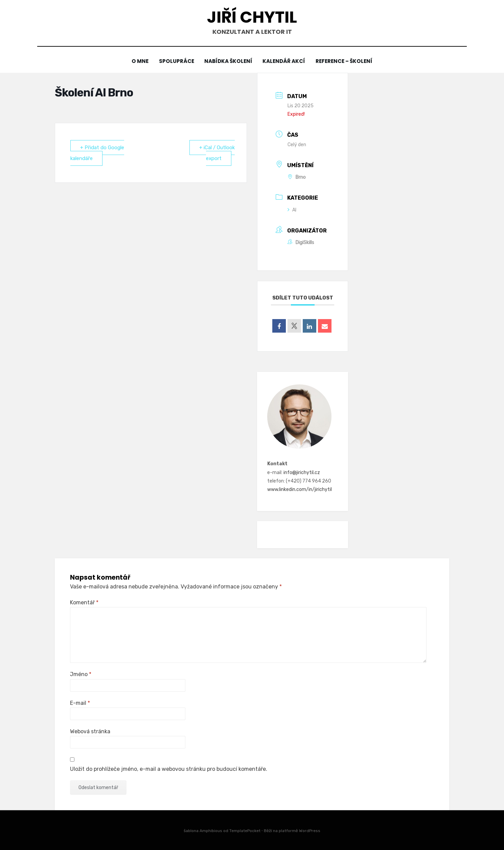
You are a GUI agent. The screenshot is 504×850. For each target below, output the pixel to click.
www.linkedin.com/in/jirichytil (300, 489)
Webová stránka (90, 731)
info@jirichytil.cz (302, 473)
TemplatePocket (245, 831)
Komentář (84, 602)
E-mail (80, 703)
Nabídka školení (228, 61)
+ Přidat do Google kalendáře (97, 153)
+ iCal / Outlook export (217, 153)
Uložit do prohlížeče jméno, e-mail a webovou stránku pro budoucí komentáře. (169, 769)
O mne (138, 61)
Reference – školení (346, 61)
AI (292, 210)
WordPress (310, 831)
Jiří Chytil (252, 17)
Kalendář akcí (285, 61)
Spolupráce (175, 61)
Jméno (81, 674)
